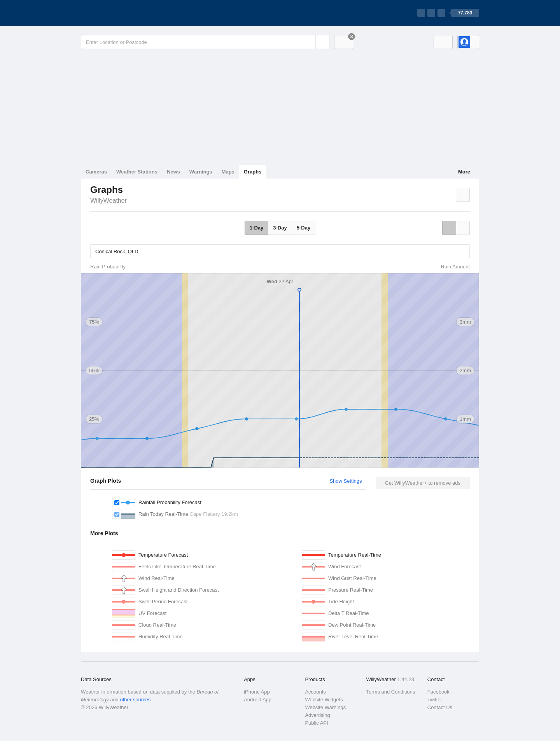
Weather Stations (137, 172)
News (173, 172)
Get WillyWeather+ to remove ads (423, 483)
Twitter (435, 700)
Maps (228, 172)
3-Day (280, 228)
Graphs (253, 172)
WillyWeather (108, 201)
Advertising (317, 715)
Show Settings (346, 481)
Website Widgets (324, 700)
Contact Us (440, 707)
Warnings (201, 172)
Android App (258, 700)
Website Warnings (325, 707)
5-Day (304, 228)
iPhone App (257, 692)
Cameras (96, 172)
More (464, 172)
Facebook (438, 692)
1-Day (256, 228)
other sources (135, 700)
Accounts (315, 692)
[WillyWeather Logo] (117, 13)
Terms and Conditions (391, 692)
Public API (316, 723)
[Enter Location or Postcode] (205, 42)
